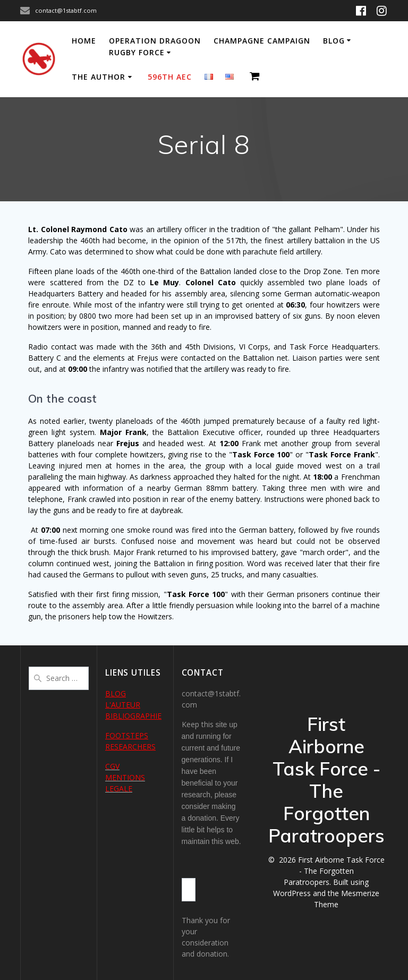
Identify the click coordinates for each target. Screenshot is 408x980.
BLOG (116, 693)
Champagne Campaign (262, 41)
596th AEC (170, 77)
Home (84, 41)
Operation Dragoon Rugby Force (155, 46)
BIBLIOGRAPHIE (133, 716)
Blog (334, 41)
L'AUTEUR (123, 705)
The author (99, 77)
